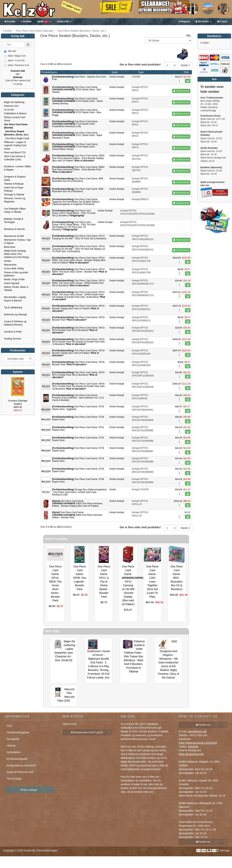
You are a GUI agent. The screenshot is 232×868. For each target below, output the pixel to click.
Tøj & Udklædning (13, 308)
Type (141, 72)
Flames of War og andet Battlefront (16, 274)
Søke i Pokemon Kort (16, 65)
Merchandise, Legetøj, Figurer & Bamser (15, 299)
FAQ (9, 726)
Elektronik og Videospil (15, 315)
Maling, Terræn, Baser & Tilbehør (16, 289)
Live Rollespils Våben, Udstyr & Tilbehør (15, 210)
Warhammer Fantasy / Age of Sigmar (17, 241)
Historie (11, 746)
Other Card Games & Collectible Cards (15, 158)
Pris (186, 72)
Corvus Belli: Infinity (14, 269)
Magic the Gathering (14, 102)
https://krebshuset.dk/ (191, 754)
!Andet (113, 490)
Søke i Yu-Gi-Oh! (14, 61)
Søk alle (10, 51)
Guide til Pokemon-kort (20, 772)
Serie (115, 72)
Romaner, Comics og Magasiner (15, 200)
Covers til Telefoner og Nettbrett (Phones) (15, 323)
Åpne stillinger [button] (29, 790)
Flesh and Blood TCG (15, 153)
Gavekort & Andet (13, 332)
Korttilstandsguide (17, 759)
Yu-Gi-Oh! (9, 110)
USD (64, 21)
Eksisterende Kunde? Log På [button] (87, 732)
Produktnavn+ (50, 72)
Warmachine (10, 265)
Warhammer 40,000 (14, 236)
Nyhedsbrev (14, 752)
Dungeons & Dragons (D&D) (15, 178)
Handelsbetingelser (18, 732)
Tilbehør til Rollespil (14, 184)
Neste (185, 65)
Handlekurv (214, 36)
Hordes (8, 261)
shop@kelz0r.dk (197, 731)
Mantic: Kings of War (14, 279)
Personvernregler (47, 850)
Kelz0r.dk (30, 850)
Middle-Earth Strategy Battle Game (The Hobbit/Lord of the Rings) (16, 254)
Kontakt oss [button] (203, 725)
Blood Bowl (10, 247)
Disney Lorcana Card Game (15, 119)
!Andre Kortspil (117, 77)
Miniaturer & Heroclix (14, 229)
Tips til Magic (14, 779)
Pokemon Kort (11, 106)
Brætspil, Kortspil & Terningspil (14, 221)
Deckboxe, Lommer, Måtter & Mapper (18, 168)
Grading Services (13, 339)
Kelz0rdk (193, 747)
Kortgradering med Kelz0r (22, 765)
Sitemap (224, 850)
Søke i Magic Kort (15, 56)
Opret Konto (70, 724)
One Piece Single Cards (17, 138)
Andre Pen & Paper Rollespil (14, 189)
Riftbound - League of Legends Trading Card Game (15, 145)
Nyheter (18, 372)
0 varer (222, 21)
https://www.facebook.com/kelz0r (198, 743)
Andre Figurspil (12, 283)
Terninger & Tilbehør (14, 195)
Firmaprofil (13, 739)
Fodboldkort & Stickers (15, 114)
